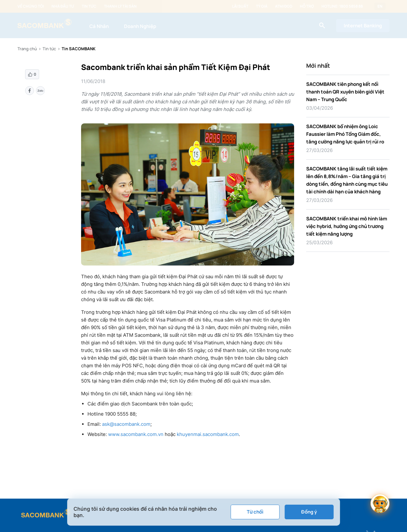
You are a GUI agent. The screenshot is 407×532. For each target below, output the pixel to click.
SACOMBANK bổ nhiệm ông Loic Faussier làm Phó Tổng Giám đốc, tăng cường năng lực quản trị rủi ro (345, 134)
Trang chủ (27, 49)
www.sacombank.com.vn (136, 434)
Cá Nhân (99, 26)
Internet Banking (363, 26)
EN (380, 6)
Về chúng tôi (31, 6)
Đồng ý (309, 512)
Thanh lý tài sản (120, 6)
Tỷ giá (262, 6)
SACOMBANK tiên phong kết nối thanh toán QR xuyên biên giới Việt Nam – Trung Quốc (345, 92)
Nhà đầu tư (63, 6)
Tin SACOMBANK (79, 49)
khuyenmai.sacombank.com (208, 434)
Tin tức (89, 6)
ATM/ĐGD (284, 6)
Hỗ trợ (307, 6)
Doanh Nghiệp (140, 26)
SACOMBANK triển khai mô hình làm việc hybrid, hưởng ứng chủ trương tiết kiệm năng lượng (347, 226)
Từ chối (255, 512)
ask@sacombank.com (126, 424)
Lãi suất (240, 6)
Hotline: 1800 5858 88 (342, 6)
